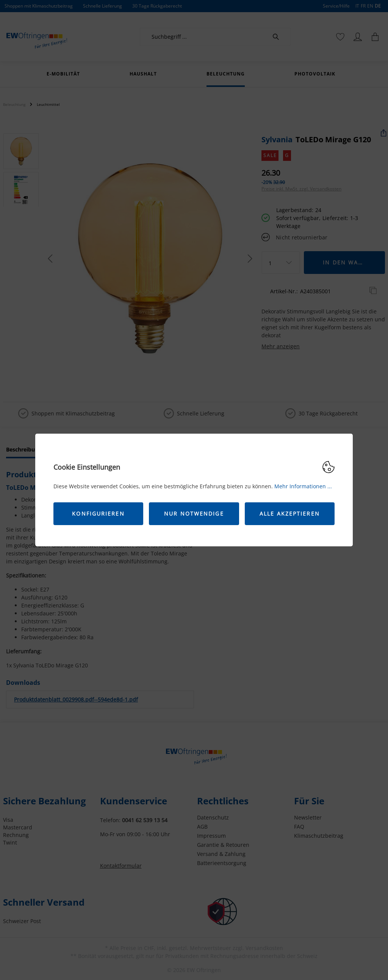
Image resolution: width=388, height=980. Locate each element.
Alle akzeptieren (290, 514)
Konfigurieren (98, 514)
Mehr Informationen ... (303, 486)
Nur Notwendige (194, 514)
